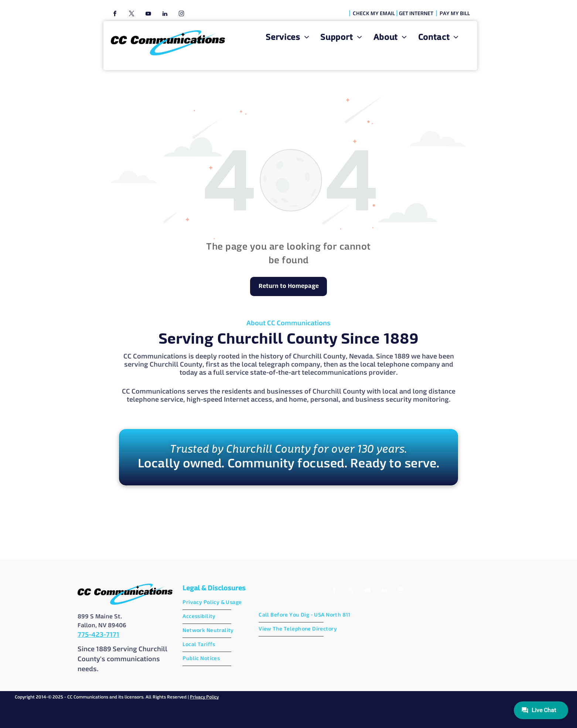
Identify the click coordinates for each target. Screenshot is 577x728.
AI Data (263, 645)
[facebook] (115, 15)
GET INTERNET (416, 14)
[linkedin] (165, 15)
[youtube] (148, 15)
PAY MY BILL (455, 14)
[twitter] (132, 15)
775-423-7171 (98, 635)
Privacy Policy (204, 697)
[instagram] (181, 15)
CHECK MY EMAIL (374, 14)
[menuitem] (287, 38)
